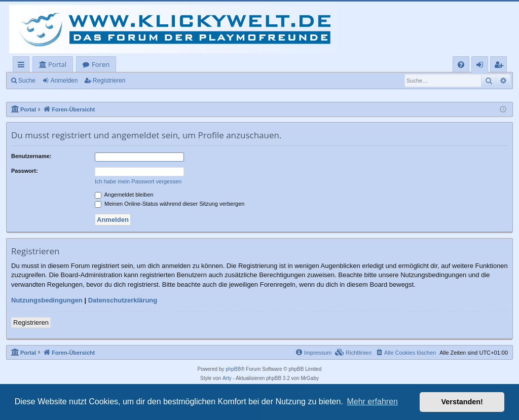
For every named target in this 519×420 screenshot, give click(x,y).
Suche (27, 81)
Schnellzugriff (23, 66)
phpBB (233, 369)
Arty (227, 378)
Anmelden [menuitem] (483, 66)
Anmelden (64, 81)
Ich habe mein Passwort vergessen (138, 181)
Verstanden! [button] (462, 402)
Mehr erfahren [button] (372, 402)
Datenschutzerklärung (123, 300)
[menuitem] (461, 65)
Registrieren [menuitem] (501, 66)
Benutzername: (31, 156)
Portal (57, 64)
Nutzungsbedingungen (47, 300)
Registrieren (109, 81)
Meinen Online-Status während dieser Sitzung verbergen (170, 204)
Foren (101, 64)
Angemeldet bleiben (124, 195)
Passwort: (25, 171)
